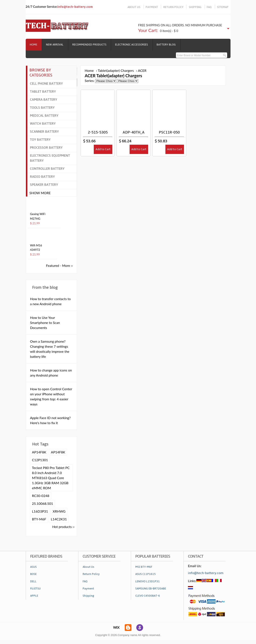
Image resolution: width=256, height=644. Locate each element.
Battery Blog (167, 45)
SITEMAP (223, 7)
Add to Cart (103, 149)
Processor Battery (46, 148)
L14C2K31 (59, 519)
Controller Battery (47, 169)
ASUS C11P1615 (145, 574)
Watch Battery (43, 124)
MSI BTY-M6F (144, 567)
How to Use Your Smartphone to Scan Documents (45, 323)
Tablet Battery (43, 92)
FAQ (209, 7)
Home (34, 45)
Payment (88, 589)
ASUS (33, 567)
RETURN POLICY (173, 7)
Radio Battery (42, 177)
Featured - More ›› (59, 265)
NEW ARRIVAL (55, 45)
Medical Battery (44, 116)
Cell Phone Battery (46, 84)
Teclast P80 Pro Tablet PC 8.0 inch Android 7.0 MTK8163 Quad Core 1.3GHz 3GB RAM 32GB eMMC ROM (51, 478)
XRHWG (59, 511)
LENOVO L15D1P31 (147, 581)
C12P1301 (40, 460)
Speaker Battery (44, 185)
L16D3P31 (40, 511)
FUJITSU (35, 589)
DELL (33, 581)
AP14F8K (39, 452)
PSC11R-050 (169, 132)
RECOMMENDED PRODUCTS (90, 45)
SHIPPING (195, 7)
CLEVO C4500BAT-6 (148, 596)
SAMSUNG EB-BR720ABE (151, 589)
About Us (88, 567)
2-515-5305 (98, 132)
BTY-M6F (39, 519)
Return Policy (91, 574)
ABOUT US (134, 7)
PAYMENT (152, 7)
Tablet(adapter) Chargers (116, 70)
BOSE (33, 574)
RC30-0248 (41, 496)
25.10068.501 (43, 503)
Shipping (88, 596)
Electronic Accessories (132, 45)
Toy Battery (40, 140)
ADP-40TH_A (134, 132)
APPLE (34, 596)
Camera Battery (44, 100)
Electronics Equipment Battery (50, 158)
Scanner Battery (44, 132)
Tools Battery (42, 108)
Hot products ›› (63, 527)
